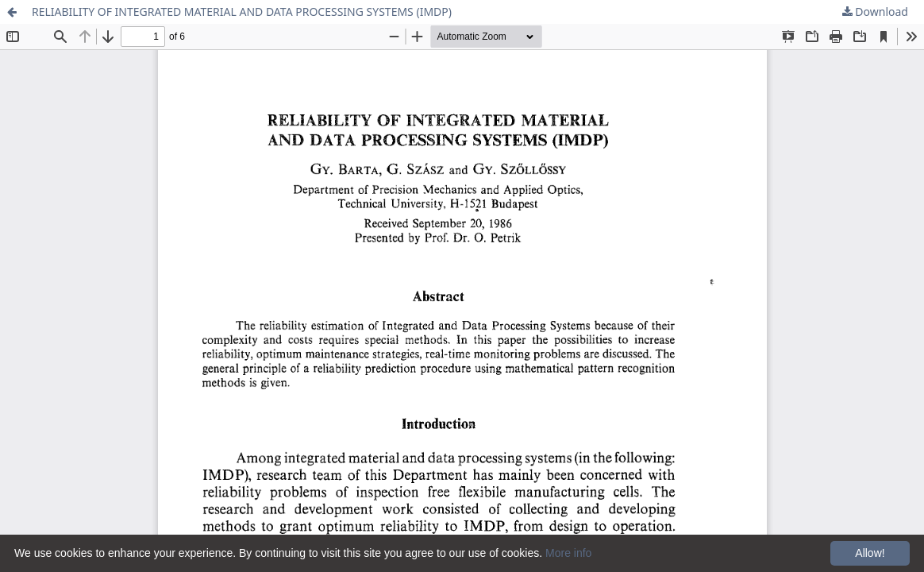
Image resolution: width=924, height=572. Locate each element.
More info (568, 553)
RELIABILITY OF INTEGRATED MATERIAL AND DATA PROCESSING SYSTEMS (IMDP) (242, 12)
